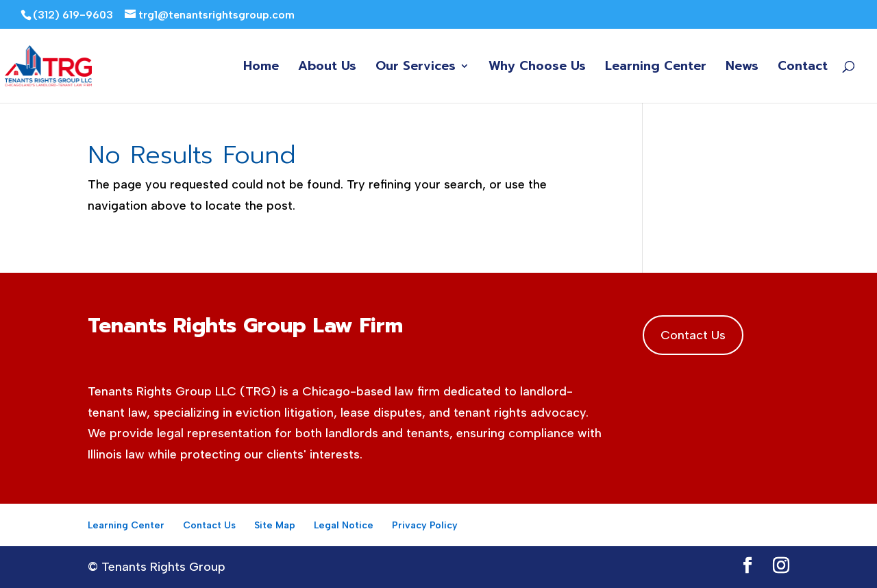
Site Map (275, 525)
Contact (803, 68)
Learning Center (656, 68)
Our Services (416, 68)
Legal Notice (344, 525)
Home (261, 68)
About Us (327, 68)
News (742, 68)
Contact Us (693, 335)
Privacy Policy (425, 525)
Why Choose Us (537, 68)
